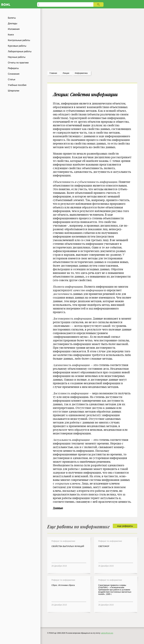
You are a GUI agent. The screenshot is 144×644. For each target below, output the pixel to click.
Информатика (81, 73)
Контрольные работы (19, 40)
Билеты (12, 18)
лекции (66, 73)
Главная (53, 73)
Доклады (13, 23)
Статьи (12, 79)
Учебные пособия (17, 85)
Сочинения (14, 74)
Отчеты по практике (18, 63)
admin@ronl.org (107, 633)
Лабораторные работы (20, 51)
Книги (11, 35)
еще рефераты (125, 526)
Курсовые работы (17, 46)
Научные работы (17, 57)
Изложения (14, 29)
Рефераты (13, 68)
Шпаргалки (14, 91)
